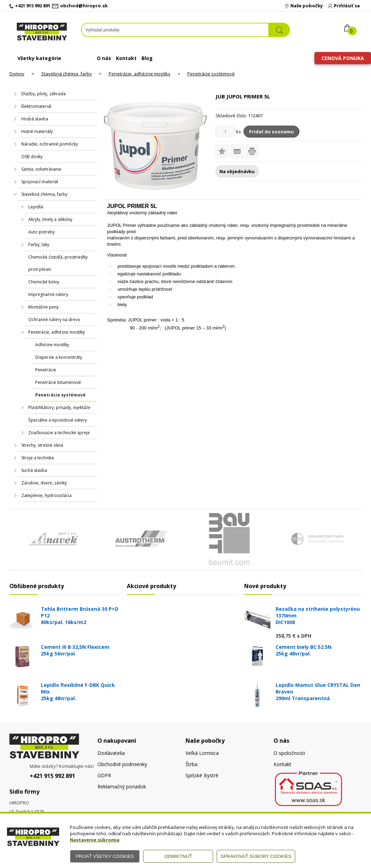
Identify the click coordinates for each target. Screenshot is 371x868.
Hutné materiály (37, 131)
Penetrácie (46, 370)
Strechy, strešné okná (42, 445)
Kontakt (126, 58)
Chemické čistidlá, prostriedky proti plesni (58, 263)
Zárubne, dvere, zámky (44, 483)
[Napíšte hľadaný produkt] (175, 30)
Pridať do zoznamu (271, 132)
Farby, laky (39, 244)
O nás (104, 58)
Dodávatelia (111, 753)
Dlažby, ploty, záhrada (43, 94)
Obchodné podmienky (122, 764)
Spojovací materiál (40, 182)
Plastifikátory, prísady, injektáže (59, 407)
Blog (147, 58)
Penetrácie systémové (211, 74)
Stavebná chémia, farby (67, 74)
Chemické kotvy (44, 282)
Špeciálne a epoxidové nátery (58, 420)
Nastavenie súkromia (95, 840)
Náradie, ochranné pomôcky (50, 144)
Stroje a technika (38, 458)
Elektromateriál (36, 106)
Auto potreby (42, 232)
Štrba (191, 764)
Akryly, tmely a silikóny (50, 219)
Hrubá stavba (35, 119)
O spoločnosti (289, 753)
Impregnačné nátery (48, 294)
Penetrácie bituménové (58, 382)
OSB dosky (32, 157)
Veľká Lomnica (202, 753)
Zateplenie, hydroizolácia (46, 495)
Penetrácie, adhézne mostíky (140, 74)
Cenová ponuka (343, 58)
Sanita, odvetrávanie (41, 169)
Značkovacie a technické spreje (59, 433)
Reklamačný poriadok (122, 787)
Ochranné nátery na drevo (54, 320)
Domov (17, 74)
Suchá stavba (34, 470)
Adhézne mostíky (52, 345)
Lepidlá (36, 207)
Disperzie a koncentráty (59, 357)
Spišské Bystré (202, 775)
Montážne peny (43, 307)
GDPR (104, 775)
